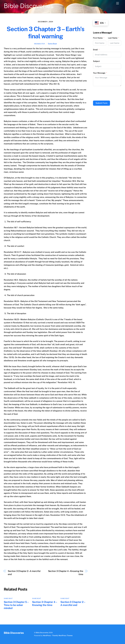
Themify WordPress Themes (62, 636)
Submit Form (102, 103)
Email (95, 50)
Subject (96, 61)
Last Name (113, 38)
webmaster (39, 44)
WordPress (47, 636)
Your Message (99, 73)
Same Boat (52, 44)
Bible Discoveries (42, 633)
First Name (98, 38)
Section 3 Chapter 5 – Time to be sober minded (16, 605)
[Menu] (118, 3)
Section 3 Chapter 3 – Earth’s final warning (45, 33)
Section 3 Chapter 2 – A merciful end (24, 573)
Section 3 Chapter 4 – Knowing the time (66, 573)
